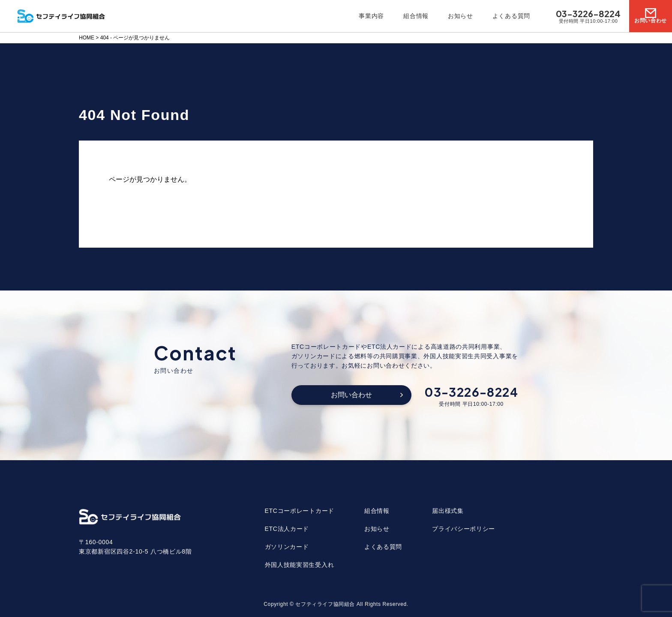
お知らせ (460, 16)
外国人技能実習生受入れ (300, 565)
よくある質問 (511, 16)
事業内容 (371, 16)
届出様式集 (448, 511)
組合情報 (416, 16)
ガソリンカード (287, 547)
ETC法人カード (287, 529)
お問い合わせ (351, 395)
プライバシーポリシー (463, 529)
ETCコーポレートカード (300, 511)
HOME (87, 38)
